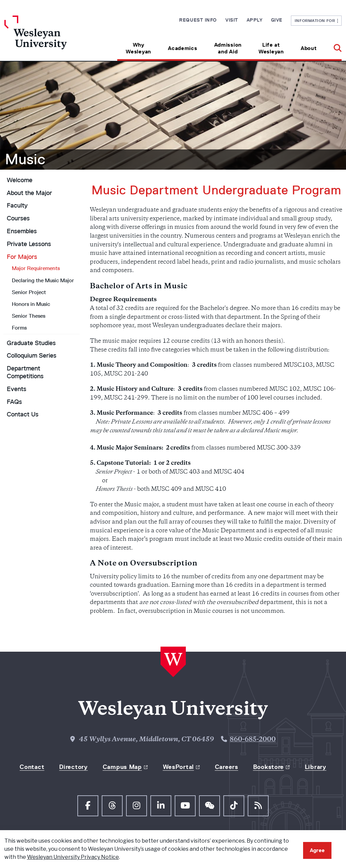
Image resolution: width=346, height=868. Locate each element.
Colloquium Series (32, 356)
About (309, 48)
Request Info (198, 20)
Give (277, 20)
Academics (182, 48)
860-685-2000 (253, 740)
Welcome (20, 180)
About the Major (29, 193)
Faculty (17, 206)
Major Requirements (36, 268)
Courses (18, 218)
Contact (32, 767)
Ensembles (22, 231)
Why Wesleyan (138, 48)
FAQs (14, 402)
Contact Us (23, 414)
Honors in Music (31, 304)
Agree (317, 850)
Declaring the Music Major (43, 280)
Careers (227, 767)
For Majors (22, 257)
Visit (232, 20)
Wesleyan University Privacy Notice (73, 857)
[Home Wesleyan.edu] (47, 38)
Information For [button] (316, 20)
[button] (333, 46)
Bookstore (268, 767)
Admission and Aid (228, 48)
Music (25, 159)
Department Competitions (25, 372)
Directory (73, 767)
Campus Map (122, 767)
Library (316, 767)
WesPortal (178, 767)
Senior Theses (29, 316)
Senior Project (29, 292)
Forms (19, 328)
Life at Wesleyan (271, 48)
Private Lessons (29, 244)
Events (17, 389)
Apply (255, 20)
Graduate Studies (31, 343)
